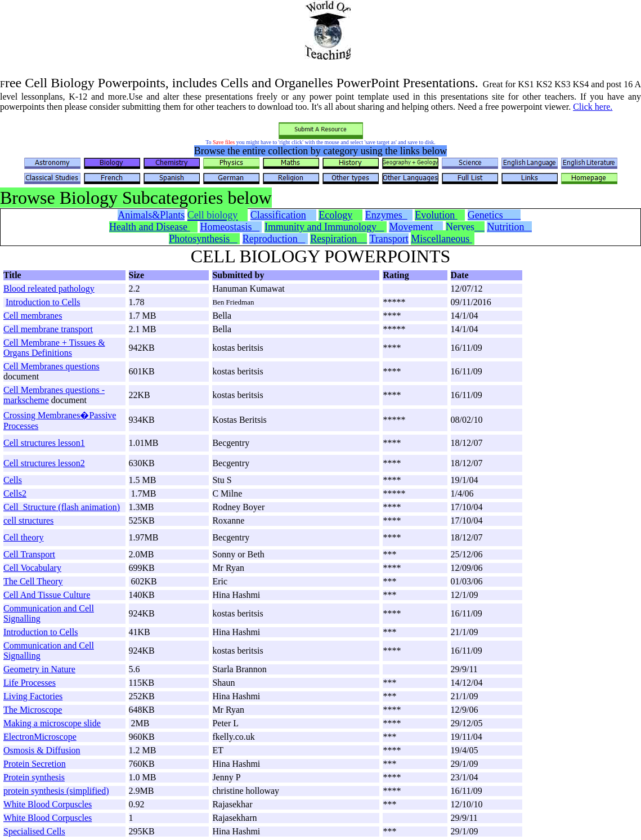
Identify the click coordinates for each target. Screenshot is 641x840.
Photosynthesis (203, 239)
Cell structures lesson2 (44, 463)
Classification (278, 215)
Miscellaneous (441, 239)
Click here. (593, 107)
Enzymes (386, 215)
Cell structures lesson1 (44, 443)
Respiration (339, 239)
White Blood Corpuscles (48, 804)
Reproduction (274, 239)
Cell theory (24, 537)
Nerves (465, 227)
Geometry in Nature (39, 669)
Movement (415, 227)
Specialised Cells (34, 831)
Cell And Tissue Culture (47, 595)
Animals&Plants (151, 215)
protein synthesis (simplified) (56, 791)
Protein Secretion (35, 764)
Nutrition (509, 227)
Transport (389, 239)
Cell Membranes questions (51, 366)
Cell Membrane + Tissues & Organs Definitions (54, 348)
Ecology (335, 215)
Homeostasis (230, 227)
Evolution (435, 215)
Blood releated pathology (49, 289)
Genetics (494, 215)
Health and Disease (149, 227)
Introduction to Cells (43, 302)
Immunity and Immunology (324, 227)
